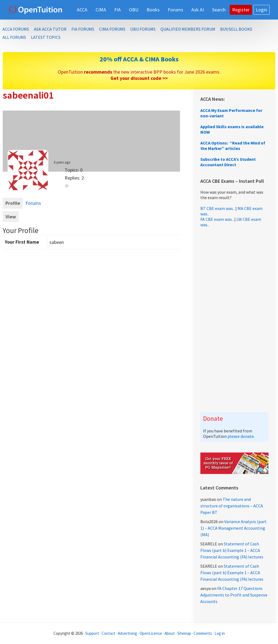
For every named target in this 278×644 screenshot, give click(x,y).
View (11, 217)
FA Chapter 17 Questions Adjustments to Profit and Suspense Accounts (234, 595)
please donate (241, 436)
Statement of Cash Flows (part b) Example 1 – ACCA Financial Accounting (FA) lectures (232, 550)
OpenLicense (151, 633)
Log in (220, 633)
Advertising (127, 633)
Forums (33, 203)
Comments (203, 633)
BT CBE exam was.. (217, 208)
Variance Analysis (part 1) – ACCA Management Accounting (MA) (233, 528)
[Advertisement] (234, 320)
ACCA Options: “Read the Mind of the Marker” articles (233, 146)
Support (92, 633)
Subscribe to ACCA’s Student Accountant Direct (228, 162)
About (170, 633)
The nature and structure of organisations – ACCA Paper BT (232, 506)
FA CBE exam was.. (217, 219)
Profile (13, 203)
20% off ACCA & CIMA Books (139, 59)
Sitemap (184, 633)
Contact (108, 633)
